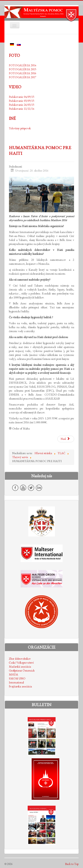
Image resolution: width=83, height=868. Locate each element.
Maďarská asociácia (20, 667)
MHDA (14, 675)
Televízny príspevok (20, 128)
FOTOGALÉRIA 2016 (22, 73)
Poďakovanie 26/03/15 (21, 105)
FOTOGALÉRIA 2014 (22, 65)
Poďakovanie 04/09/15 (21, 97)
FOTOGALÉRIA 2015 (22, 69)
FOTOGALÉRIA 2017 (22, 77)
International (16, 682)
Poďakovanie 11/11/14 (21, 109)
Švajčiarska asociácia (20, 686)
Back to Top (72, 864)
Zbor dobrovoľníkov (20, 659)
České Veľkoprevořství (21, 663)
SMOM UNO (17, 678)
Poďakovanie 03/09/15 (21, 101)
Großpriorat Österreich (22, 671)
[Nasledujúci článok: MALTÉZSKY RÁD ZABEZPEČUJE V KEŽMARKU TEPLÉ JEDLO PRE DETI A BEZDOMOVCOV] (66, 439)
